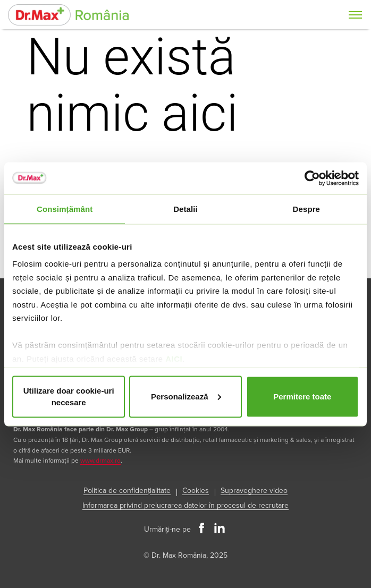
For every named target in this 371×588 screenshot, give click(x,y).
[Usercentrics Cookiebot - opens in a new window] (312, 178)
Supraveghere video (254, 491)
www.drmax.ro (100, 461)
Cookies (196, 491)
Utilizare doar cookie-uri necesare (69, 396)
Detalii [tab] (186, 208)
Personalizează (186, 396)
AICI (174, 358)
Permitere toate (302, 396)
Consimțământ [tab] (65, 208)
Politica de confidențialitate (127, 491)
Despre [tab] (306, 208)
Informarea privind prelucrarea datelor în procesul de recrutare (186, 505)
